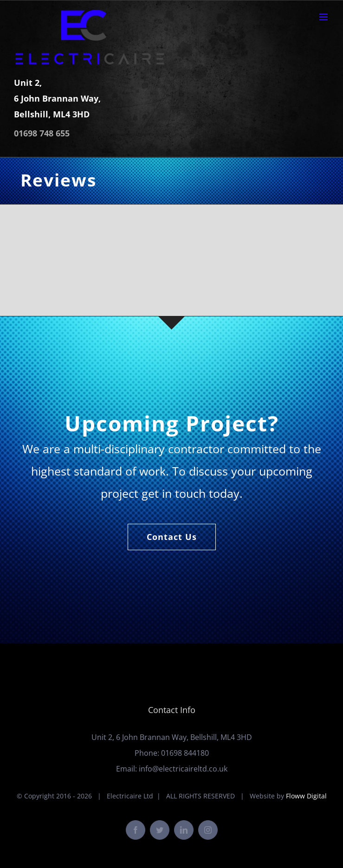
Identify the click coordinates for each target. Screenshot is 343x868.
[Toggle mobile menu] (324, 17)
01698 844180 (185, 753)
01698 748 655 (42, 133)
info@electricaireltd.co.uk (183, 769)
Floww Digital (306, 796)
